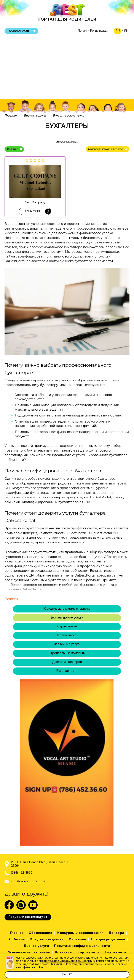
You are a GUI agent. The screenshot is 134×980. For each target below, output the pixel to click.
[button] (26, 762)
